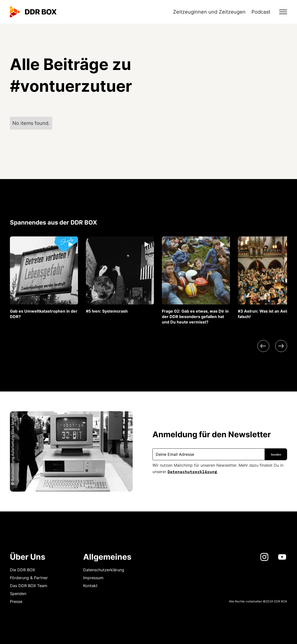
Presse (16, 601)
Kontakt (90, 586)
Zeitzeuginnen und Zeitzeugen (209, 12)
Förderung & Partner (29, 578)
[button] (280, 12)
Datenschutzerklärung (192, 471)
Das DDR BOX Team (29, 586)
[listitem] (44, 278)
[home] (33, 12)
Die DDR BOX (22, 570)
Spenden (18, 594)
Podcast (261, 12)
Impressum (93, 578)
